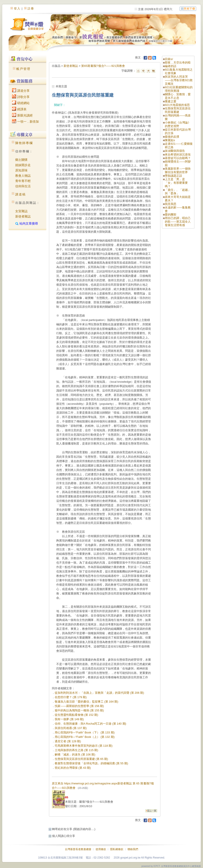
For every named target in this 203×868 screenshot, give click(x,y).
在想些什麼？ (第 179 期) (71, 697)
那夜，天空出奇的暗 (178, 63)
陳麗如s (170, 140)
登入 (17, 8)
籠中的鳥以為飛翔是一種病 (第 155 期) (79, 710)
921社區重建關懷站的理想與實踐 (179, 89)
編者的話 (171, 66)
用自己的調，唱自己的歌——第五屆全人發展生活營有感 (178, 222)
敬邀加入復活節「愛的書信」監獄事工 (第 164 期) (86, 702)
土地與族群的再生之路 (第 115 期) (76, 750)
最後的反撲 (172, 137)
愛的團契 (171, 215)
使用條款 (101, 849)
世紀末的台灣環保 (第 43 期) (73, 768)
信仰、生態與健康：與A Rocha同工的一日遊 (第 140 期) (90, 724)
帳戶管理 (23, 69)
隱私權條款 (117, 849)
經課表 (19, 109)
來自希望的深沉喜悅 (178, 155)
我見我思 (171, 204)
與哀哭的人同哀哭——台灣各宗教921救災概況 (179, 80)
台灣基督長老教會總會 (78, 849)
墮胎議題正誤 (173, 176)
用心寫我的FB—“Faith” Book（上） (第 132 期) (85, 737)
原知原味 (21, 170)
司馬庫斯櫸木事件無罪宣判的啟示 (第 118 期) (84, 746)
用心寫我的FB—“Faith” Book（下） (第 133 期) (85, 732)
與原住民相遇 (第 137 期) (71, 728)
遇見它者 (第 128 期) (68, 741)
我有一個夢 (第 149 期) (69, 719)
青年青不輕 (23, 181)
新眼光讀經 (22, 115)
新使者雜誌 (23, 216)
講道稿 (21, 194)
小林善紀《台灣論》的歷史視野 (178, 124)
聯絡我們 (133, 849)
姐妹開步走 (23, 165)
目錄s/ (169, 59)
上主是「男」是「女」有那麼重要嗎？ (176, 183)
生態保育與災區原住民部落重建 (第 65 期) (81, 759)
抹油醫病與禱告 (175, 151)
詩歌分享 (21, 97)
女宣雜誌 (21, 211)
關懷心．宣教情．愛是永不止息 (178, 96)
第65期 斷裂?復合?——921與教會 (103, 66)
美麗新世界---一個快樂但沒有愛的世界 (178, 170)
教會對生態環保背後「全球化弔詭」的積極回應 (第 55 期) (91, 763)
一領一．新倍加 (25, 122)
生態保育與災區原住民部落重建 (178, 110)
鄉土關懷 (21, 160)
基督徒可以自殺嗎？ (178, 158)
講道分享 (21, 91)
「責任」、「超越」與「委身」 (178, 192)
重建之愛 (171, 101)
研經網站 (21, 103)
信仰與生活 (23, 186)
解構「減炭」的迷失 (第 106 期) (75, 755)
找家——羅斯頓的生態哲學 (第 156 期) (79, 706)
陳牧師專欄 (24, 143)
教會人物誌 (23, 176)
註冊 (31, 8)
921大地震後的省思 (177, 105)
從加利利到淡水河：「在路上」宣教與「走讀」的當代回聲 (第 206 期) (99, 693)
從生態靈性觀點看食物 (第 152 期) (76, 715)
